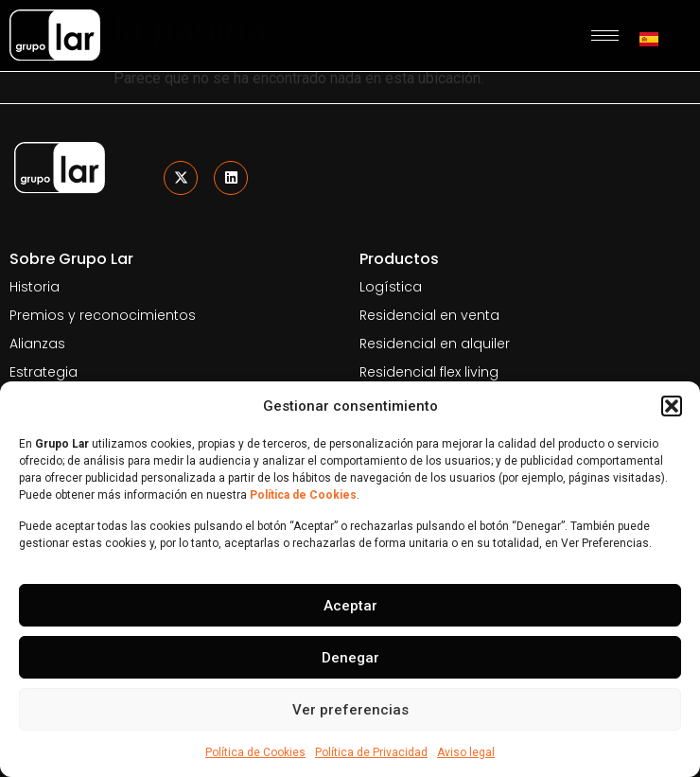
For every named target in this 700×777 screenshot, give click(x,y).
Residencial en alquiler (435, 344)
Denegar (350, 658)
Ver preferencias (350, 710)
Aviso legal (466, 752)
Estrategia (44, 372)
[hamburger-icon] (605, 35)
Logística (391, 287)
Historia (35, 287)
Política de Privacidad (371, 752)
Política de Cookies (255, 752)
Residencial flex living (429, 372)
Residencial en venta (429, 315)
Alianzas (37, 344)
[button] (672, 406)
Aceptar (350, 606)
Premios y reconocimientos (103, 315)
